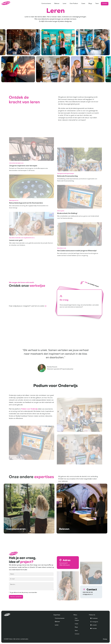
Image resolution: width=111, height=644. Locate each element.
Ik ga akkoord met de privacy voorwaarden (23, 593)
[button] (80, 312)
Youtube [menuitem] (94, 628)
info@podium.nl (88, 594)
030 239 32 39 (88, 592)
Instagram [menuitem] (95, 622)
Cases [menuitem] (83, 4)
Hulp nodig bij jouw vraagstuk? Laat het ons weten (27, 315)
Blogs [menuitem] (90, 4)
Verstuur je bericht (16, 597)
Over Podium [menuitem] (74, 4)
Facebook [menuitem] (95, 618)
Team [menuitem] (97, 4)
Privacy (105, 639)
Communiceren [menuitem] (46, 4)
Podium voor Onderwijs (29, 418)
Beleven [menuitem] (57, 4)
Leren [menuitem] (65, 4)
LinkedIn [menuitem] (95, 625)
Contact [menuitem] (105, 4)
